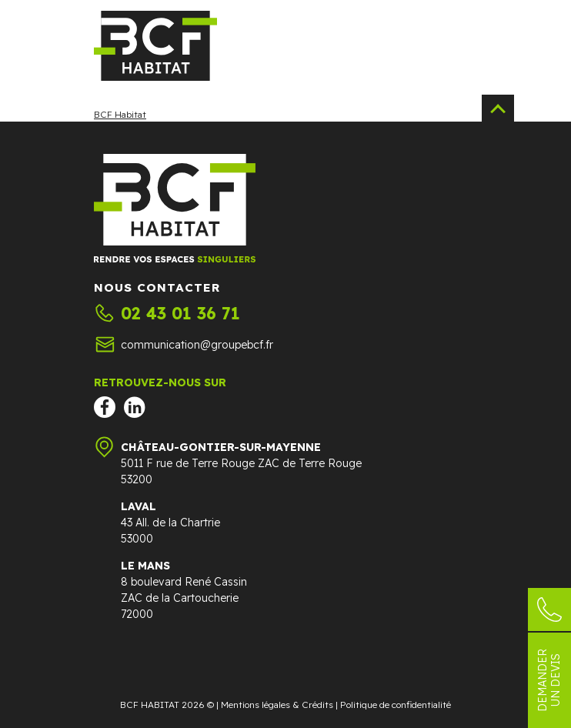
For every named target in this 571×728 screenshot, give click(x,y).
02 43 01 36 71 (180, 313)
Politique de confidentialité (396, 705)
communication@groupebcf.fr (197, 345)
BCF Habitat (120, 114)
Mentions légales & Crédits (277, 705)
